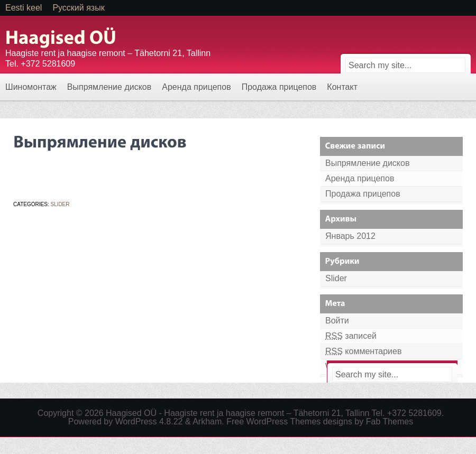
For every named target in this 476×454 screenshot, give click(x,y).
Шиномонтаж (31, 87)
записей (351, 336)
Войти (337, 321)
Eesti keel (24, 8)
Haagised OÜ (131, 413)
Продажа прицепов (279, 87)
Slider (60, 204)
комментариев (363, 351)
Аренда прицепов (196, 87)
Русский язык (78, 8)
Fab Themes (390, 421)
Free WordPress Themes (273, 421)
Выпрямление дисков (109, 87)
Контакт (342, 87)
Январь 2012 (350, 236)
